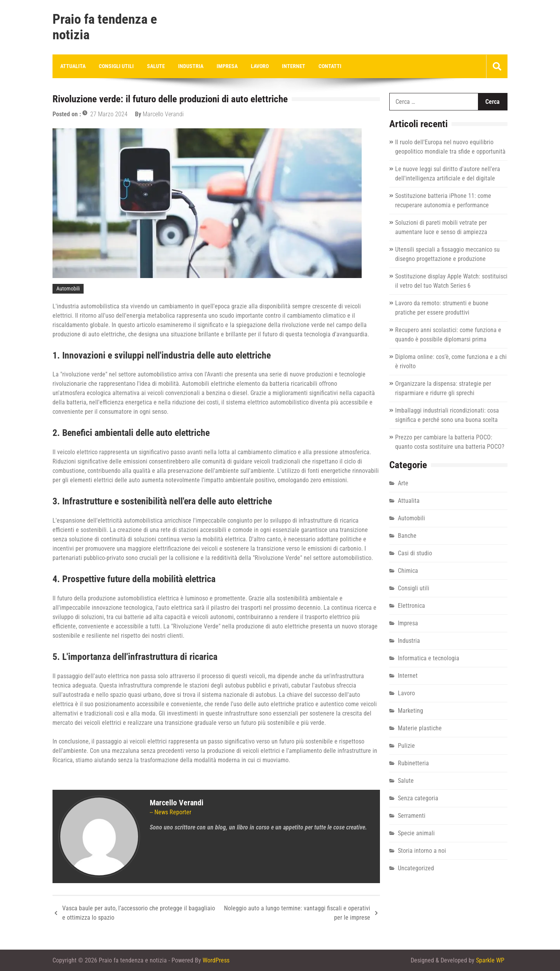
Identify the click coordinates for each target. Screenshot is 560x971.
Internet (294, 66)
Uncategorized (416, 868)
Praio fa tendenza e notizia (105, 27)
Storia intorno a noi (422, 851)
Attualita (73, 66)
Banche (407, 536)
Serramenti (412, 816)
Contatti (330, 66)
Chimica (408, 571)
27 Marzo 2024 (109, 114)
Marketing (410, 711)
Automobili (68, 289)
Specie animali (416, 833)
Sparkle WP (490, 960)
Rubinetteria (413, 763)
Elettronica (411, 606)
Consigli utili (116, 66)
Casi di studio (415, 553)
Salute (156, 66)
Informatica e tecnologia (429, 658)
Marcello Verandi (163, 114)
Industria (191, 66)
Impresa (227, 66)
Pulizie (406, 746)
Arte (403, 483)
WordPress (216, 960)
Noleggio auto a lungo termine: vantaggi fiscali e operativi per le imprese (297, 913)
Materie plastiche (420, 728)
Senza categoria (418, 798)
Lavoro (260, 66)
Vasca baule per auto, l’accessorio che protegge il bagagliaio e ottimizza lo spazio (139, 913)
